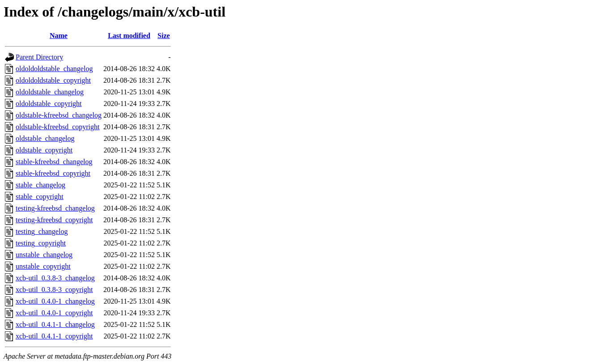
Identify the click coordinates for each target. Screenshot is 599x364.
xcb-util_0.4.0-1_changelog (55, 301)
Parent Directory (39, 57)
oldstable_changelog (45, 138)
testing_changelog (42, 231)
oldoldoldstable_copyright (53, 80)
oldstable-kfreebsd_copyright (58, 127)
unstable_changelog (44, 255)
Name (59, 36)
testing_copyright (41, 243)
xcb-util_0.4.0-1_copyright (54, 313)
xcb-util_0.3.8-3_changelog (55, 278)
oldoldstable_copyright (49, 104)
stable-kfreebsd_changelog (54, 162)
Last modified (129, 36)
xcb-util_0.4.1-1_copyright (54, 336)
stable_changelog (40, 185)
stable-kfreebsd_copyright (53, 173)
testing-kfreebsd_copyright (54, 220)
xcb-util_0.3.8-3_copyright (54, 290)
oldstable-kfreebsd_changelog (59, 115)
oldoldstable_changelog (50, 92)
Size (164, 36)
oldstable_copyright (44, 150)
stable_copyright (40, 197)
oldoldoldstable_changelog (54, 69)
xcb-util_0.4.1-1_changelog (55, 324)
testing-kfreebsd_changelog (55, 208)
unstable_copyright (43, 266)
